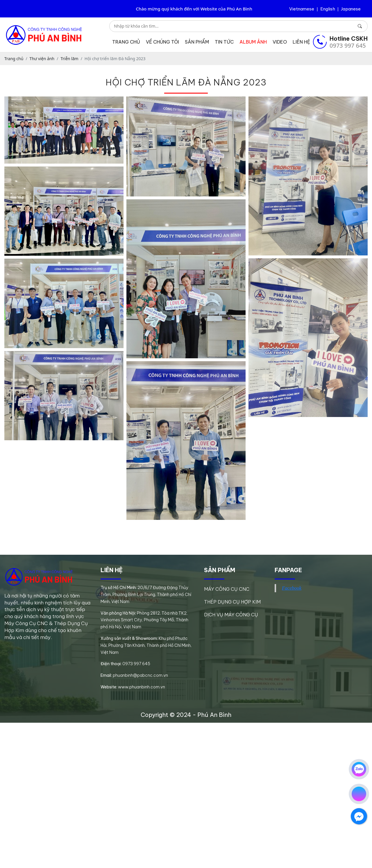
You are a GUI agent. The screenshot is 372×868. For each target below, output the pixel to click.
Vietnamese (302, 9)
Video (280, 42)
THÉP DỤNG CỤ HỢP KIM (232, 602)
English (328, 9)
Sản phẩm (197, 42)
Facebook (292, 588)
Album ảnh (253, 42)
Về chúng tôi (162, 42)
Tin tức (224, 42)
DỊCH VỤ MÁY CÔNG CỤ (231, 615)
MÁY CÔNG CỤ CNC (227, 589)
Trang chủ (126, 42)
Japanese (351, 9)
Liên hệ (301, 42)
